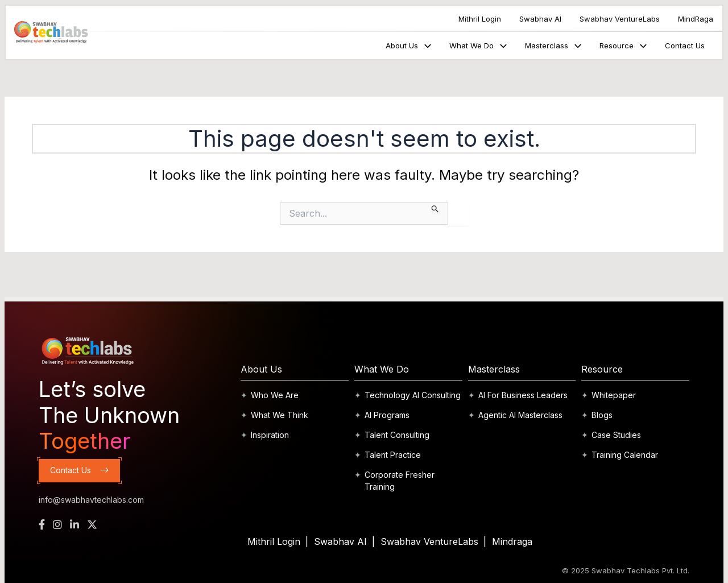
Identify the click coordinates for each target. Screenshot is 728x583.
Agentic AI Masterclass (520, 415)
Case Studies (616, 435)
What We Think (280, 415)
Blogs (602, 415)
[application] (426, 46)
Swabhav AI (540, 19)
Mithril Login (480, 19)
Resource (623, 46)
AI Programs (387, 415)
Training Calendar (625, 455)
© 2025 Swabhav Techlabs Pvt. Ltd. (626, 570)
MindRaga (696, 19)
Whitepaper (614, 395)
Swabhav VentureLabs (620, 19)
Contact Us (685, 46)
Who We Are (275, 395)
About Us (408, 46)
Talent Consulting (397, 435)
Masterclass (553, 46)
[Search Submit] (435, 208)
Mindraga (512, 541)
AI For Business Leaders (523, 395)
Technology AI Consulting (413, 395)
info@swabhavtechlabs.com (91, 500)
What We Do (478, 46)
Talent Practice (393, 455)
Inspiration (270, 435)
